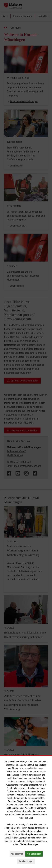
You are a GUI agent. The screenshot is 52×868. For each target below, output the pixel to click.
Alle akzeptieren (35, 854)
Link (31, 818)
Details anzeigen (27, 861)
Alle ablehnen (18, 854)
